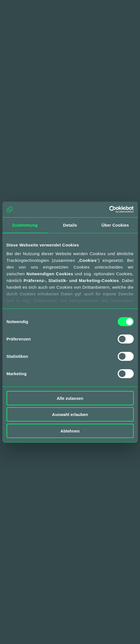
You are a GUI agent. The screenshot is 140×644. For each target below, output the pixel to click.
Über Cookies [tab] (115, 225)
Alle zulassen (70, 398)
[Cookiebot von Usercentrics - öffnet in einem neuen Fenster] (109, 210)
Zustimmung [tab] (25, 225)
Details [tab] (70, 225)
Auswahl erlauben (70, 414)
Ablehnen (70, 431)
